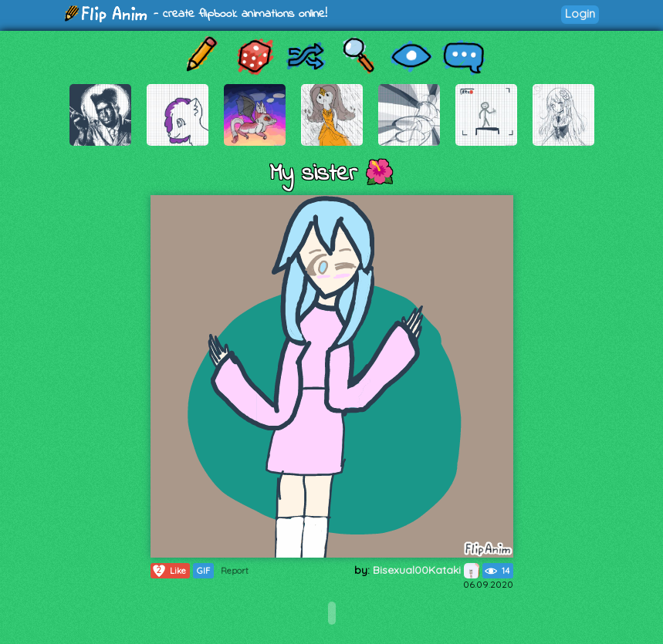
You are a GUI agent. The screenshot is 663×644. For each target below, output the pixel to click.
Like (169, 571)
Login (580, 13)
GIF (203, 571)
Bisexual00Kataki (426, 570)
